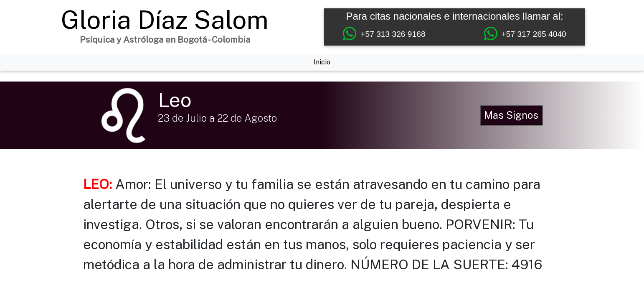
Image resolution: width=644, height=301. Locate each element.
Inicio (322, 62)
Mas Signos (511, 115)
